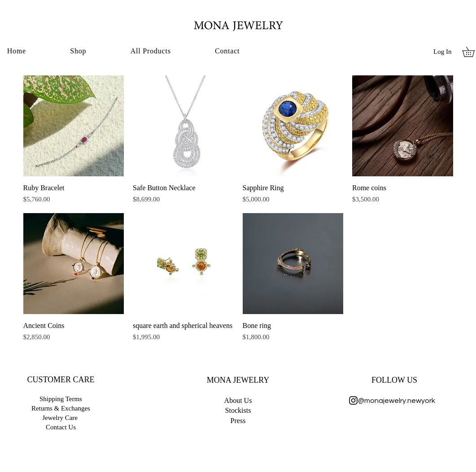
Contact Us (61, 427)
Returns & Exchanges (61, 408)
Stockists (238, 410)
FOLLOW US (394, 380)
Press (238, 421)
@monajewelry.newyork (395, 401)
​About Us (238, 400)
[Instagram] (353, 400)
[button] (78, 51)
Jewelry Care (60, 418)
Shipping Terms (61, 399)
